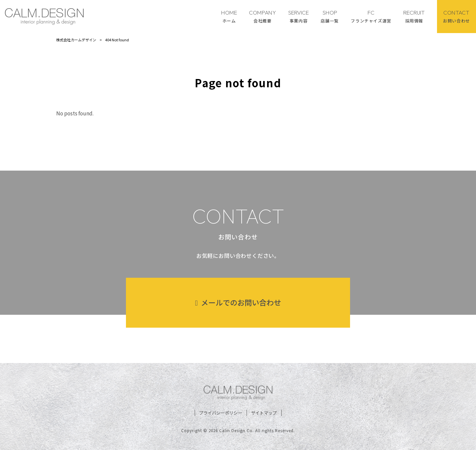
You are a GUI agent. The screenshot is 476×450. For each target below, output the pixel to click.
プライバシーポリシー (220, 413)
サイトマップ (264, 413)
